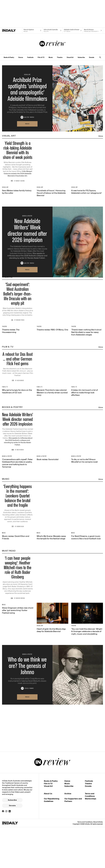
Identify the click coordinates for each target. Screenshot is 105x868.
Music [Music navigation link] (51, 57)
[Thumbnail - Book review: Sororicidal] (53, 555)
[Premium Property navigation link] (93, 30)
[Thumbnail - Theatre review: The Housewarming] (18, 367)
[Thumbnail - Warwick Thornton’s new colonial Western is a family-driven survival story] (53, 463)
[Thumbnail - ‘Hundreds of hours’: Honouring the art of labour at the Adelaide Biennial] (53, 204)
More (101, 136)
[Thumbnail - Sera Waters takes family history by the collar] (18, 202)
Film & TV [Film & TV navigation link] (41, 57)
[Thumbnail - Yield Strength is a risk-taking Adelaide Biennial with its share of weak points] (52, 163)
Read (27, 124)
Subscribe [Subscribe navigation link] (81, 57)
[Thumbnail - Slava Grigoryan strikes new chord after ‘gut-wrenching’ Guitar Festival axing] (18, 748)
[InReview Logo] (53, 44)
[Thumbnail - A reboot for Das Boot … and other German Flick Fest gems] (52, 422)
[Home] (12, 30)
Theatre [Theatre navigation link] (60, 57)
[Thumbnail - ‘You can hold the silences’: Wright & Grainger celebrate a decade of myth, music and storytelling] (87, 748)
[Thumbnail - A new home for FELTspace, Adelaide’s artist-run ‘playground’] (87, 202)
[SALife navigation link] (53, 30)
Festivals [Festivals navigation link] (30, 57)
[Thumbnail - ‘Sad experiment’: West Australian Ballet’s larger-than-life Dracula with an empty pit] (52, 327)
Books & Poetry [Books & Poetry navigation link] (9, 57)
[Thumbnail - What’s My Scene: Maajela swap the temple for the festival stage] (53, 654)
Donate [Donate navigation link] (92, 57)
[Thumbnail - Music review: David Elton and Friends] (18, 654)
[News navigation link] (32, 30)
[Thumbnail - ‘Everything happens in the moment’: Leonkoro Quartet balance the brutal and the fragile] (52, 615)
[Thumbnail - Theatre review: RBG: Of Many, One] (53, 366)
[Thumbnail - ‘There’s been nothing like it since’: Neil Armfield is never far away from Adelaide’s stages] (87, 368)
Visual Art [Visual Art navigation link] (70, 57)
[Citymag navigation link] (73, 30)
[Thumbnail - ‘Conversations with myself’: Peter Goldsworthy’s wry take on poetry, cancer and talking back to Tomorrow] (18, 559)
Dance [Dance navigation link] (21, 57)
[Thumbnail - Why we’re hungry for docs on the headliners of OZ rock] (18, 462)
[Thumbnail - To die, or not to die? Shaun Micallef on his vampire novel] (87, 557)
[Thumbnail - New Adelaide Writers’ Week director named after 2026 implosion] (52, 517)
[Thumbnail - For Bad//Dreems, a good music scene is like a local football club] (87, 654)
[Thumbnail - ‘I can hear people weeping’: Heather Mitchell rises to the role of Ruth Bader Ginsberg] (52, 707)
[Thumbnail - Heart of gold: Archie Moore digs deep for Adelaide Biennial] (53, 747)
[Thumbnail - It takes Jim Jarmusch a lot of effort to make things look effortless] (87, 463)
